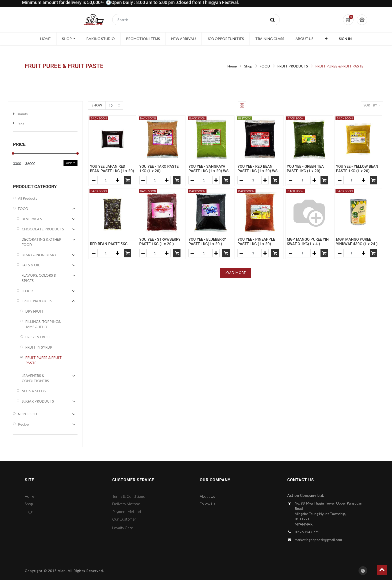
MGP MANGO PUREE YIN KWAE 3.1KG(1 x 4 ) (308, 242)
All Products (28, 198)
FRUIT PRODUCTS (293, 66)
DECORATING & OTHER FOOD (41, 242)
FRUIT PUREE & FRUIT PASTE (339, 66)
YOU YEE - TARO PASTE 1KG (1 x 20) (159, 169)
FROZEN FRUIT (38, 337)
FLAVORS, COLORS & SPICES (39, 278)
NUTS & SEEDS (34, 391)
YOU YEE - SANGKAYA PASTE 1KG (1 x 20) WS (208, 169)
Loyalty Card (123, 528)
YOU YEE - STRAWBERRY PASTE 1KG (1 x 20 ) (160, 242)
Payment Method (127, 512)
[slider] (13, 153)
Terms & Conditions (128, 496)
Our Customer (124, 519)
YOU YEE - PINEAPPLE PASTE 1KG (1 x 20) (256, 242)
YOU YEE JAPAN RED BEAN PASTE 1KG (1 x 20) (112, 169)
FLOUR (27, 291)
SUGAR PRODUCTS (38, 401)
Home (232, 66)
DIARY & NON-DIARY (39, 255)
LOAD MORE (235, 273)
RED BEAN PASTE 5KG (109, 244)
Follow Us (207, 504)
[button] (326, 39)
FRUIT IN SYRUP (39, 347)
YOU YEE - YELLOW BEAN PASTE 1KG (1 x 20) (357, 169)
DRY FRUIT (34, 311)
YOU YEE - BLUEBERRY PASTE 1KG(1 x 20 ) (207, 242)
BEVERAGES (32, 219)
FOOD (265, 66)
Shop (248, 66)
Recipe (23, 424)
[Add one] (117, 180)
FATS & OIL (31, 265)
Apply (71, 163)
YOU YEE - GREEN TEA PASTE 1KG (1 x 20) (305, 169)
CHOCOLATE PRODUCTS (43, 229)
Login (29, 512)
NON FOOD (27, 414)
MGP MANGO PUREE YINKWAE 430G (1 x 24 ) (357, 242)
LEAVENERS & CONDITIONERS (35, 378)
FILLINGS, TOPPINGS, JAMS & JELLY (43, 324)
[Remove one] (94, 180)
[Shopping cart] (127, 180)
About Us (207, 496)
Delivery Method (126, 504)
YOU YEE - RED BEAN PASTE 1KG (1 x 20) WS (257, 169)
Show (97, 105)
